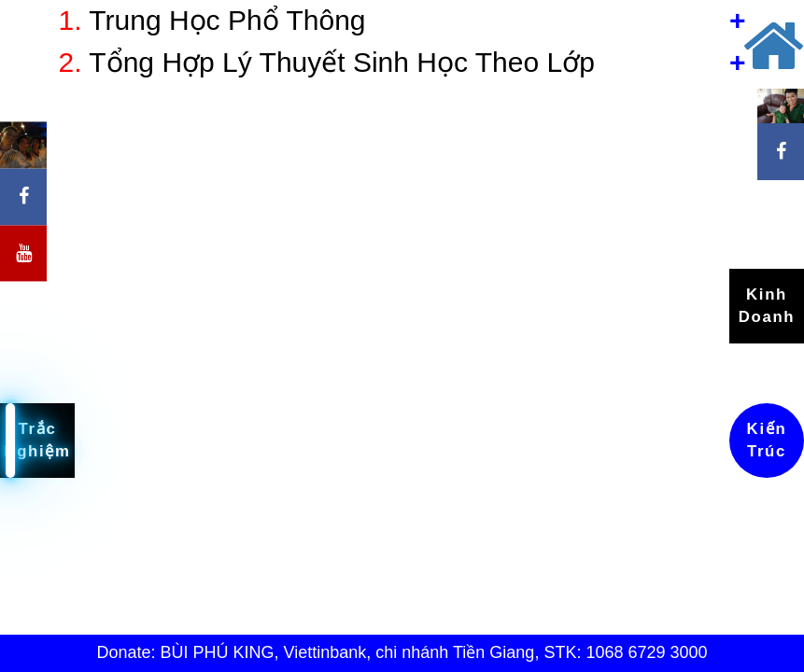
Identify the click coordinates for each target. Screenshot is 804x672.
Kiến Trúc (767, 440)
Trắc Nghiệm (37, 440)
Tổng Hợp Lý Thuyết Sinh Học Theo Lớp (327, 62)
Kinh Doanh (767, 306)
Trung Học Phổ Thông (212, 20)
